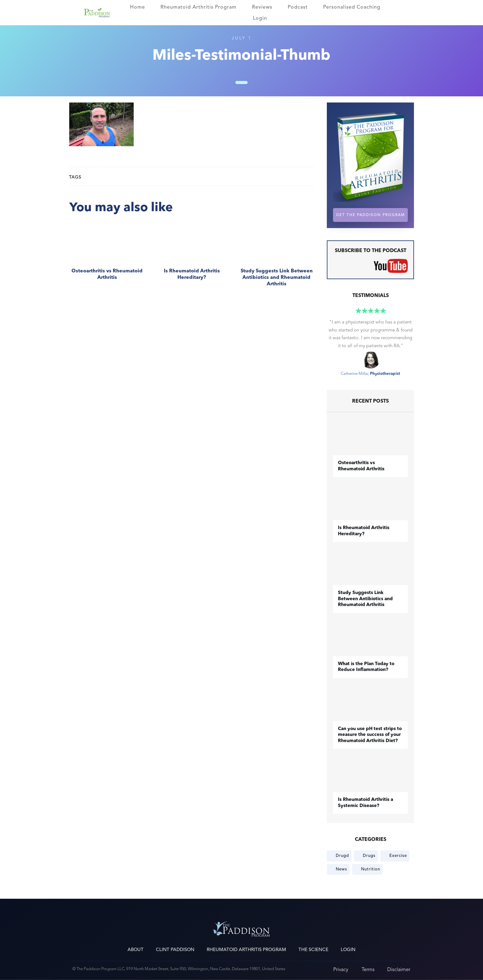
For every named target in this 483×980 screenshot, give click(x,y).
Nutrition (371, 869)
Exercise (398, 856)
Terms (368, 969)
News (341, 869)
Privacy (341, 969)
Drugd (342, 856)
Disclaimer (399, 969)
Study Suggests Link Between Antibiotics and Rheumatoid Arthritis (276, 258)
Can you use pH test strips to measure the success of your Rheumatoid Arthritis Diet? (370, 735)
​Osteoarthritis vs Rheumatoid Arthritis (107, 258)
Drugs (369, 856)
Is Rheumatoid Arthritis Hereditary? (192, 258)
